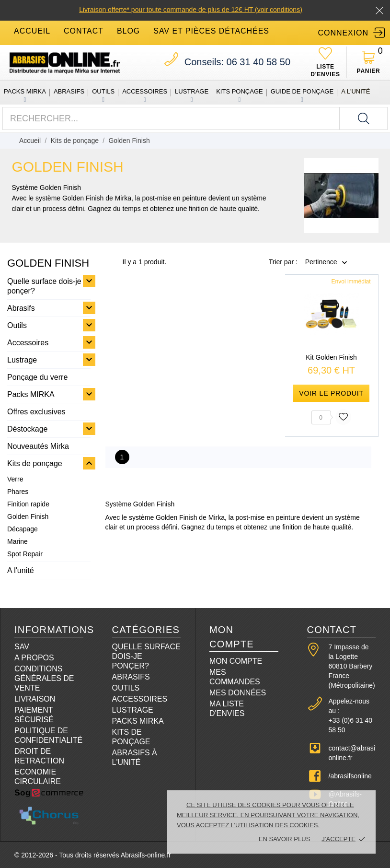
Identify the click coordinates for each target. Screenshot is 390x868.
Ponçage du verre (37, 377)
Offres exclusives (36, 412)
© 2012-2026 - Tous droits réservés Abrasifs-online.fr (93, 855)
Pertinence (321, 262)
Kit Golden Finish (331, 357)
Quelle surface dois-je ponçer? (44, 286)
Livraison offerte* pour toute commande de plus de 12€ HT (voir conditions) (191, 10)
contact (84, 31)
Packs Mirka (138, 721)
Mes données (238, 693)
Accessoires (145, 91)
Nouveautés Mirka (38, 446)
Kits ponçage (240, 91)
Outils (103, 91)
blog (128, 31)
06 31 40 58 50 (237, 62)
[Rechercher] (364, 118)
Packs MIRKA (25, 91)
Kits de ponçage (35, 463)
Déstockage (28, 429)
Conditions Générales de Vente (44, 678)
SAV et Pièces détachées (211, 31)
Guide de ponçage (302, 91)
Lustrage (192, 91)
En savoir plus (284, 839)
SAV (22, 647)
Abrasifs (69, 91)
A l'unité (356, 91)
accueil (32, 31)
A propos (34, 658)
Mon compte (236, 661)
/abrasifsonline (350, 776)
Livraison (35, 699)
